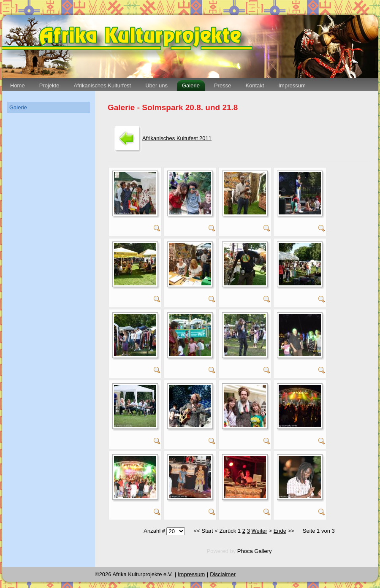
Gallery (263, 551)
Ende (280, 531)
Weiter (259, 531)
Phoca (245, 551)
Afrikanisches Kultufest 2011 (177, 138)
